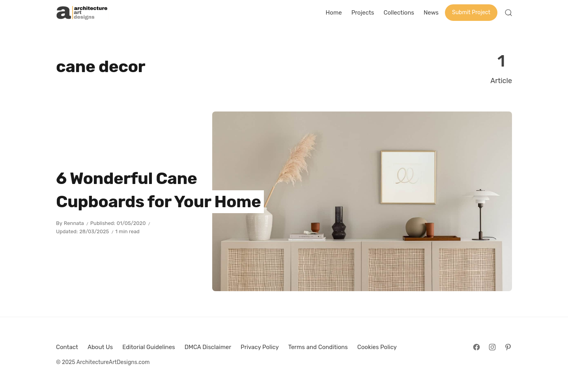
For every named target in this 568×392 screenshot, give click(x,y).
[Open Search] (508, 13)
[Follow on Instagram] (492, 347)
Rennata (74, 223)
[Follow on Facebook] (476, 347)
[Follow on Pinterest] (508, 347)
